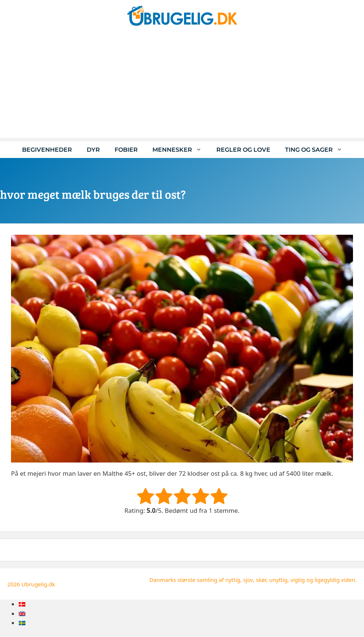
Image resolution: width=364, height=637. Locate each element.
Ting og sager (317, 150)
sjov (248, 580)
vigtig (298, 580)
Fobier (126, 150)
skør (261, 580)
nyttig (233, 580)
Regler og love (243, 150)
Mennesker (181, 150)
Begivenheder (47, 150)
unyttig (278, 580)
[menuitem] (22, 604)
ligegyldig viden (335, 580)
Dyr (93, 150)
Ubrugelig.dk (38, 584)
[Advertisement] (182, 86)
